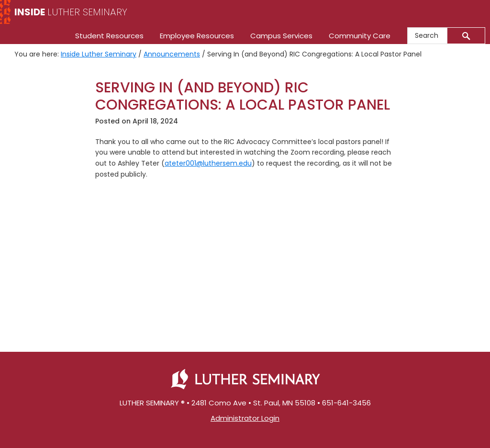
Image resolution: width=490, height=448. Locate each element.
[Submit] (466, 36)
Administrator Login (245, 418)
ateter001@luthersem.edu (208, 163)
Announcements (172, 54)
